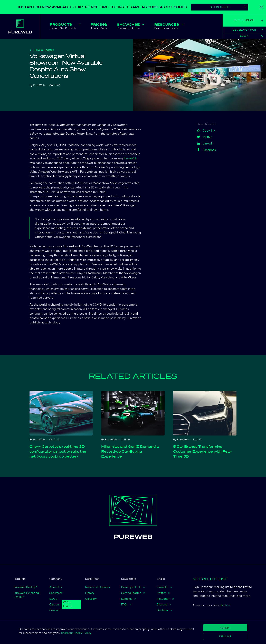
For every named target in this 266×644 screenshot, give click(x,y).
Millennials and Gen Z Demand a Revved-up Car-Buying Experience (130, 451)
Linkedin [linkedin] (206, 143)
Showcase (56, 593)
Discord (164, 604)
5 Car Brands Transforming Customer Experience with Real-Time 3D (202, 451)
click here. (225, 605)
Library (90, 593)
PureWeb (131, 158)
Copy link (206, 130)
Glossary (91, 599)
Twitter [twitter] (204, 137)
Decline (225, 636)
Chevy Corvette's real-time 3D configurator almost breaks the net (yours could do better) (58, 451)
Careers (54, 605)
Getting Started (133, 593)
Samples (129, 599)
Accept (225, 628)
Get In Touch (228, 7)
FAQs (126, 604)
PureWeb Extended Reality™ (26, 595)
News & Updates (42, 50)
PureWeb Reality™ (25, 587)
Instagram (165, 599)
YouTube (164, 610)
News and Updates (97, 587)
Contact (55, 610)
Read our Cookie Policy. (76, 633)
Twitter (163, 593)
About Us (56, 587)
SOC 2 (53, 599)
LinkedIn (164, 587)
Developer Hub (133, 587)
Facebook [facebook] (206, 150)
